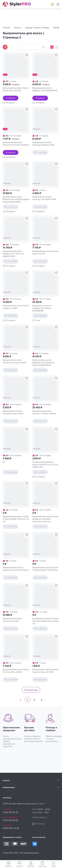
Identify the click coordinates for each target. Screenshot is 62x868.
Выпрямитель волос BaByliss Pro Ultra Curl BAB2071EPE (13, 254)
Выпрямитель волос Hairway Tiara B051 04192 (44, 198)
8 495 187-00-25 (10, 812)
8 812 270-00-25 (10, 820)
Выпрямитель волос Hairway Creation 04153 (43, 144)
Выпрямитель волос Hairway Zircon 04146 (13, 412)
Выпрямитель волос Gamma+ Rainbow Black (15, 361)
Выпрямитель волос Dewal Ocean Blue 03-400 (16, 89)
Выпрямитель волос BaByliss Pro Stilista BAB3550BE (42, 308)
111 (4, 462)
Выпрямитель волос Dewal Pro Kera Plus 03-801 (16, 671)
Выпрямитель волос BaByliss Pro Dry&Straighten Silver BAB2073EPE (16, 199)
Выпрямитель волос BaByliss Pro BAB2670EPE (45, 89)
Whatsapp (53, 4)
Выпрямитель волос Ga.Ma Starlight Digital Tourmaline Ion (46, 621)
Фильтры (5, 47)
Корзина (42, 866)
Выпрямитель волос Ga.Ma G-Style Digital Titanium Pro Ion (16, 519)
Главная (8, 866)
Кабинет (31, 866)
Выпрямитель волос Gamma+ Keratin (12, 620)
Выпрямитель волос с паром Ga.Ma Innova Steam (16, 569)
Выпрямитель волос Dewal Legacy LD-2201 (16, 307)
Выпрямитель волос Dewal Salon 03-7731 (45, 252)
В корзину (11, 98)
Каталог (20, 866)
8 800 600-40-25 (11, 828)
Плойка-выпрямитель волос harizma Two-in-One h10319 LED (45, 465)
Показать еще (31, 690)
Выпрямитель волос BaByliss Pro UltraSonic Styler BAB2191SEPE (43, 362)
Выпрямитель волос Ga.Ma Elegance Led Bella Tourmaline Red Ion (45, 519)
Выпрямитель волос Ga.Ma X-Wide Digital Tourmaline (45, 569)
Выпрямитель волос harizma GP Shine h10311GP (16, 144)
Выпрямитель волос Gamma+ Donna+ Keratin (44, 412)
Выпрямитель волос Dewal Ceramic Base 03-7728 (45, 671)
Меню (54, 866)
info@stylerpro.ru (40, 817)
